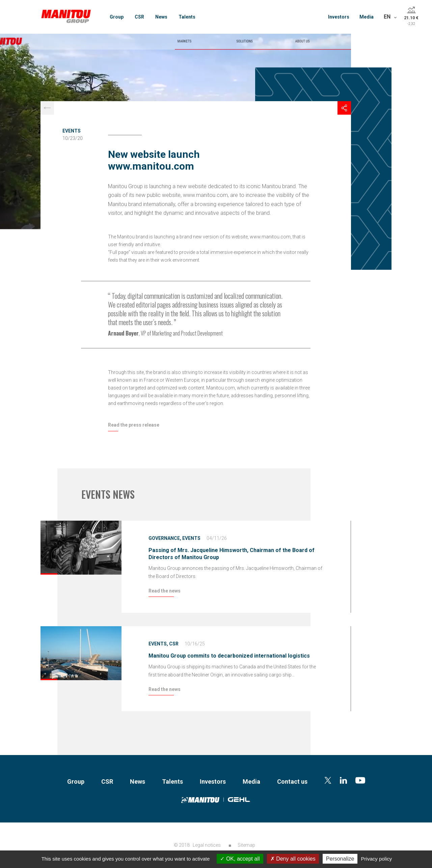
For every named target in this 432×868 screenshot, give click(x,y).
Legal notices (207, 845)
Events (72, 131)
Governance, (165, 538)
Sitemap (246, 845)
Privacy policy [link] (377, 859)
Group (117, 17)
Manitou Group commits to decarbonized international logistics (229, 656)
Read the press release (134, 425)
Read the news (165, 591)
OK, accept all (240, 859)
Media (367, 17)
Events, (158, 644)
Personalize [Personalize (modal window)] (340, 859)
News (161, 17)
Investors (339, 17)
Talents (187, 17)
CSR (139, 17)
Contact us (292, 782)
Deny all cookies (293, 859)
